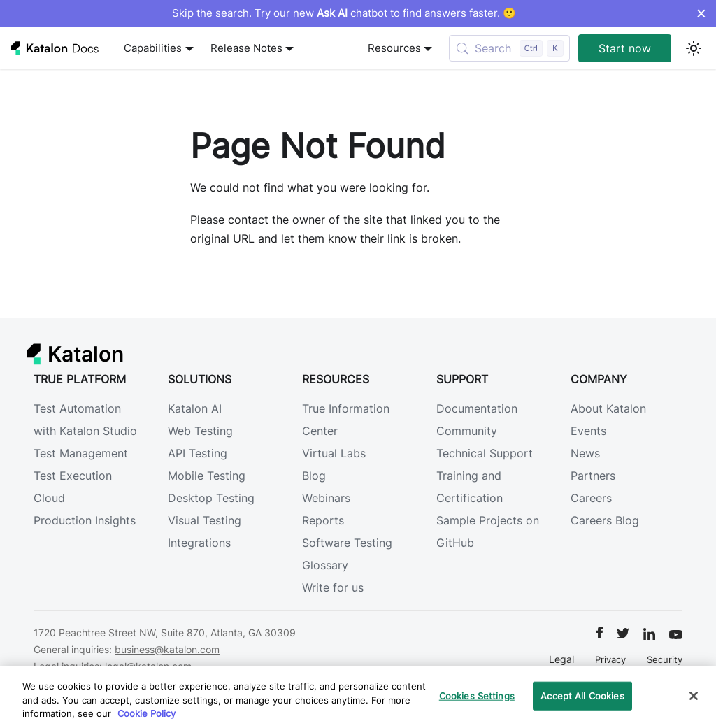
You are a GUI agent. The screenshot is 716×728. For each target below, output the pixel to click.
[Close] (694, 696)
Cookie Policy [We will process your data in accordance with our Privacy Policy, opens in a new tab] (146, 713)
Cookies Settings (477, 695)
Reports (323, 520)
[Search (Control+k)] (509, 48)
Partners (593, 476)
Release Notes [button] (246, 48)
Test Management (81, 453)
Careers (591, 498)
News (585, 453)
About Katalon (608, 408)
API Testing (198, 453)
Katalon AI (195, 408)
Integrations (199, 543)
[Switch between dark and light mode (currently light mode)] (694, 48)
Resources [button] (394, 48)
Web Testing (200, 431)
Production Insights (85, 520)
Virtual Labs (334, 453)
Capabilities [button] (153, 48)
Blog (314, 476)
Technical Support (485, 453)
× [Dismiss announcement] (701, 13)
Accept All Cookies (582, 695)
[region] (358, 697)
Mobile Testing (207, 476)
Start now (625, 48)
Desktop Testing (211, 498)
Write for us (333, 587)
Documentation (477, 408)
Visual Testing (205, 520)
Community (467, 431)
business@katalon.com (167, 649)
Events (588, 431)
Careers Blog (605, 520)
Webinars (326, 498)
